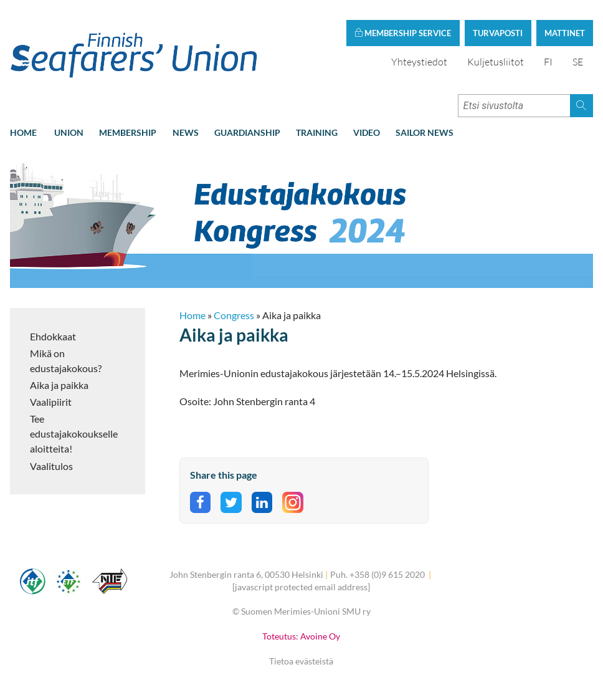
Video (367, 132)
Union (69, 132)
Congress (234, 315)
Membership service (403, 33)
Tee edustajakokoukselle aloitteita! (74, 434)
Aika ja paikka (59, 385)
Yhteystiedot (419, 62)
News (186, 132)
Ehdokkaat (53, 336)
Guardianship (247, 132)
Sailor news (425, 132)
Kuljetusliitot (496, 62)
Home (23, 132)
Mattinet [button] (565, 33)
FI (548, 62)
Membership (128, 132)
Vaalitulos (51, 466)
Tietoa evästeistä (301, 661)
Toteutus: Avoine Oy (301, 636)
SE (578, 62)
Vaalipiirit (51, 402)
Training (317, 132)
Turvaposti (498, 33)
